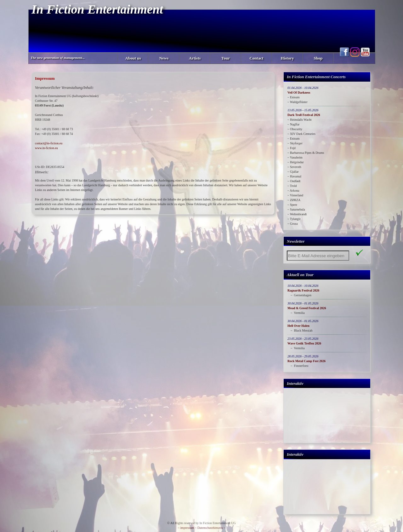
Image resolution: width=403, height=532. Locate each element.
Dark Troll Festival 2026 (304, 115)
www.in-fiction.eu (46, 148)
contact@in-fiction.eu (49, 143)
